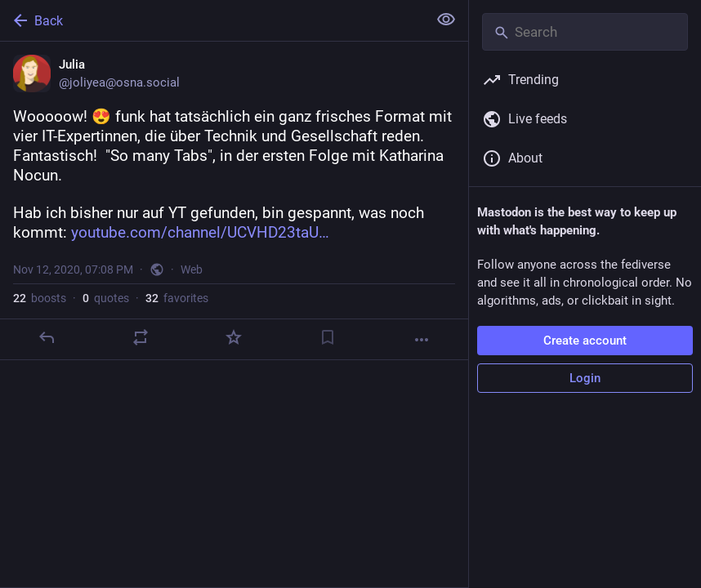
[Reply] (47, 337)
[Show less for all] (446, 20)
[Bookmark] (328, 337)
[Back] (212, 20)
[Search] (585, 32)
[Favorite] (234, 337)
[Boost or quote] (141, 337)
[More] (422, 340)
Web (192, 269)
